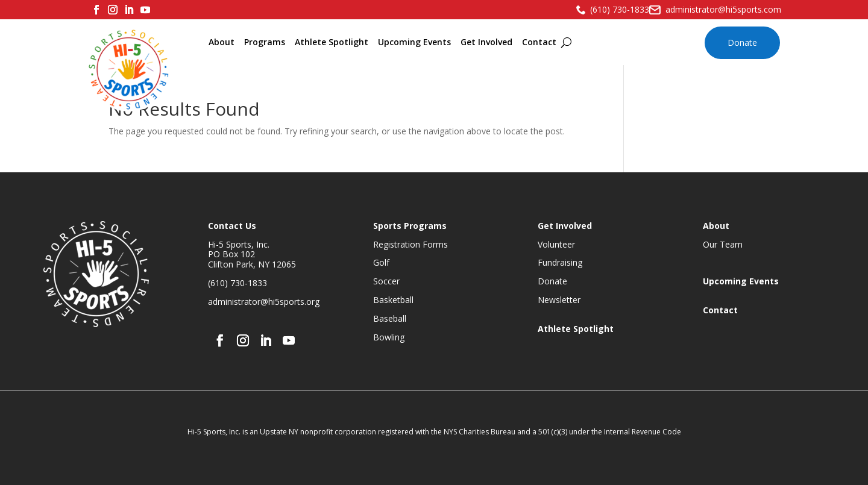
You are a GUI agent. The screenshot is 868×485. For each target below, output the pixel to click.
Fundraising (560, 262)
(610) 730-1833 (620, 9)
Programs (265, 42)
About (222, 42)
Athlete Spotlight (332, 42)
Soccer (386, 281)
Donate (742, 42)
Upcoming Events (414, 42)
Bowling (389, 337)
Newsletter (559, 300)
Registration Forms (410, 244)
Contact (539, 42)
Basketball (393, 300)
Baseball (390, 318)
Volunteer (556, 244)
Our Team (723, 244)
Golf (381, 262)
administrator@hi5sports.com (723, 9)
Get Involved (486, 42)
